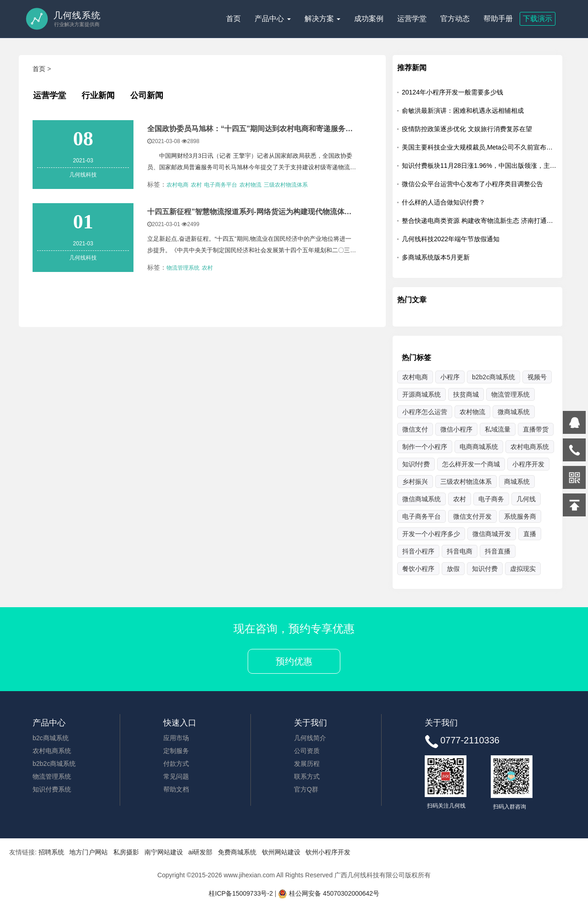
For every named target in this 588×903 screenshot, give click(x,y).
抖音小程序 (418, 551)
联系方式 (307, 776)
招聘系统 (51, 852)
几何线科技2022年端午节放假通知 (451, 239)
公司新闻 (147, 95)
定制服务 (176, 751)
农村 (196, 185)
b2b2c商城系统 (494, 377)
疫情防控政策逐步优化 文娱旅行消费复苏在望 (467, 129)
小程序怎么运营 (425, 412)
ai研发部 (200, 852)
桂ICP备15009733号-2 (241, 893)
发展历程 (307, 764)
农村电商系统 (52, 751)
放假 (453, 569)
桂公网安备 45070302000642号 (329, 893)
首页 (233, 19)
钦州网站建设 (281, 852)
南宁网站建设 (164, 852)
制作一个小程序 (425, 447)
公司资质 (307, 751)
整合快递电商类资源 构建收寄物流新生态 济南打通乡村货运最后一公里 (480, 221)
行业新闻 (98, 95)
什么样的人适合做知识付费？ (444, 202)
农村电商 (178, 185)
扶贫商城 (466, 394)
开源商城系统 (422, 394)
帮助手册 (498, 19)
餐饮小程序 (418, 569)
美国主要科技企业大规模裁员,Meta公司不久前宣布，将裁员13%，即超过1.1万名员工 (480, 147)
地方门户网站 (89, 852)
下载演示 (538, 19)
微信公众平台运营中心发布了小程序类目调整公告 (472, 184)
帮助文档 (176, 789)
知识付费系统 (52, 789)
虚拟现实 (523, 569)
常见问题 (176, 776)
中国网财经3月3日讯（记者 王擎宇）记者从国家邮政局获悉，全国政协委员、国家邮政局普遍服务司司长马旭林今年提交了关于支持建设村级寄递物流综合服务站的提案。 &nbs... (252, 164)
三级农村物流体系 (286, 185)
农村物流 (250, 185)
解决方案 (322, 19)
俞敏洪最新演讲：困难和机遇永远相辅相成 (463, 111)
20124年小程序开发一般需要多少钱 (452, 92)
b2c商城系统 (51, 738)
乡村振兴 (415, 482)
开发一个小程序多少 (431, 534)
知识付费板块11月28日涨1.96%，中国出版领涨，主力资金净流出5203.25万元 (480, 166)
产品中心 (272, 19)
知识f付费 (416, 464)
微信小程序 (456, 429)
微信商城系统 (422, 499)
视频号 (537, 377)
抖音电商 (460, 551)
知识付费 (485, 569)
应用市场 (176, 738)
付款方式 (176, 764)
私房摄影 (126, 852)
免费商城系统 (237, 852)
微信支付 (415, 429)
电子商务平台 (221, 185)
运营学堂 (412, 19)
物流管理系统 (183, 267)
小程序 (450, 377)
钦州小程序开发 (328, 852)
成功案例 (369, 19)
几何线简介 (310, 738)
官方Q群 (306, 789)
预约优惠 (294, 661)
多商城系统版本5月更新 (436, 257)
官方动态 (455, 19)
